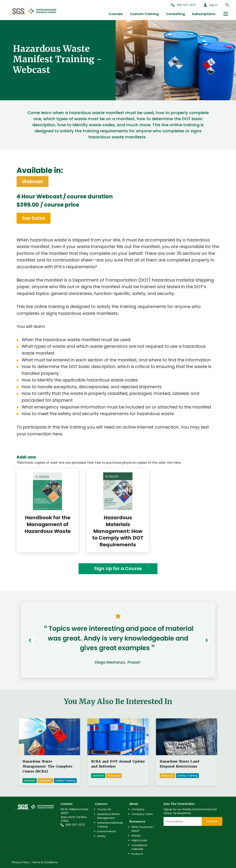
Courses (116, 14)
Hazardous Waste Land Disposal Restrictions (179, 764)
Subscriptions (204, 14)
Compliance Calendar (139, 847)
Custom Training (144, 14)
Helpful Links (139, 840)
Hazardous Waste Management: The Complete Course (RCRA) (47, 766)
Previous (31, 640)
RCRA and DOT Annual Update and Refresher (118, 764)
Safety (101, 836)
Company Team (142, 814)
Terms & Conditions (45, 862)
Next (207, 640)
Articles (136, 836)
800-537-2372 (75, 825)
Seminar (30, 781)
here (57, 434)
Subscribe (212, 821)
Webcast (45, 781)
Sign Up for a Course (118, 569)
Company (138, 809)
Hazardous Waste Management (108, 816)
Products (137, 854)
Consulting (175, 14)
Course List (104, 809)
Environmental (106, 831)
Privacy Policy (20, 862)
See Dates (34, 218)
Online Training (65, 781)
